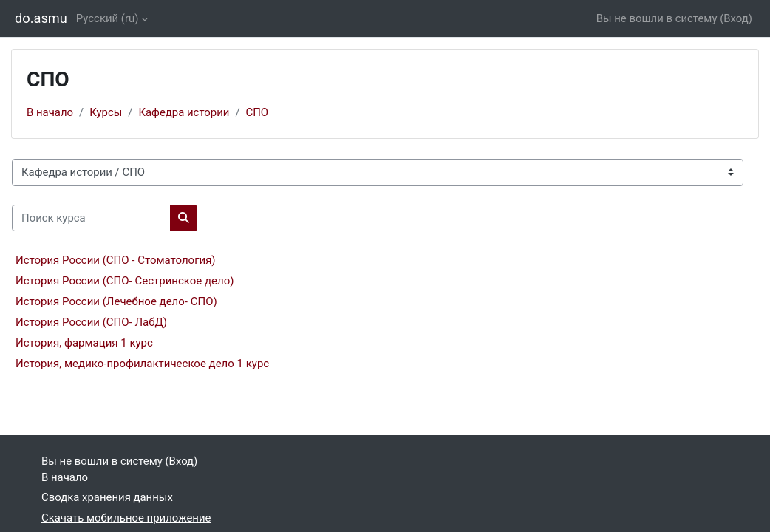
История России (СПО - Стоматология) (116, 260)
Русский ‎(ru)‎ (108, 18)
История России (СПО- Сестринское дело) (125, 281)
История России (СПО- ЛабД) (91, 322)
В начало (50, 112)
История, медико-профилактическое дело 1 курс (142, 364)
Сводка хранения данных (107, 497)
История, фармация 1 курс (84, 343)
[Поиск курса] (91, 218)
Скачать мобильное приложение (126, 518)
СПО (258, 112)
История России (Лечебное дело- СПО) (116, 301)
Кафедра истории (184, 112)
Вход (736, 18)
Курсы (106, 112)
